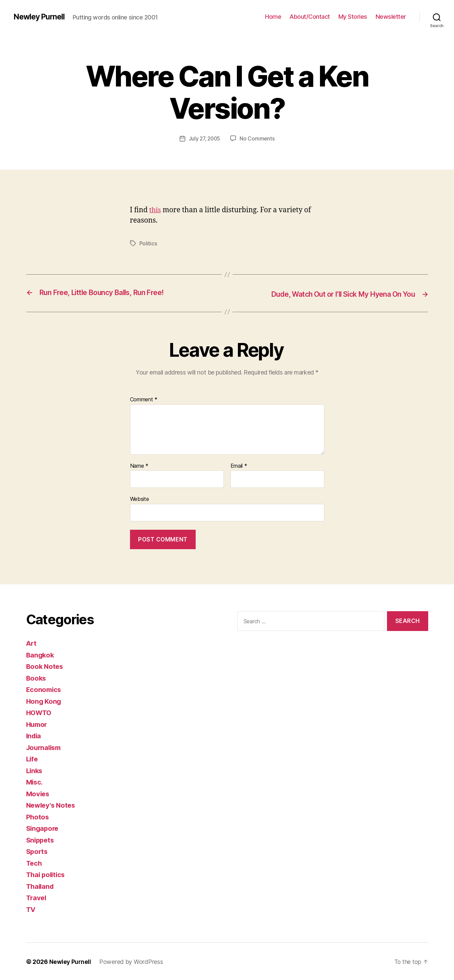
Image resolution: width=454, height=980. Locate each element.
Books (37, 677)
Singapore (43, 828)
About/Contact (310, 17)
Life (33, 758)
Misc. (35, 781)
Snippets (41, 839)
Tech (35, 862)
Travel (37, 897)
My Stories (353, 17)
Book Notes (45, 666)
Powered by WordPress (132, 961)
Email (239, 465)
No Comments (258, 138)
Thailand (41, 886)
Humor (38, 724)
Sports (38, 851)
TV (31, 909)
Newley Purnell (40, 17)
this (156, 210)
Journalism (45, 747)
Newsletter (391, 17)
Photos (38, 816)
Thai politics (47, 874)
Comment (144, 399)
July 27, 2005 (204, 138)
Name (139, 465)
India (34, 735)
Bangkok (41, 654)
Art (32, 643)
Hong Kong (44, 701)
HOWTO (40, 712)
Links (35, 770)
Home (273, 17)
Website (140, 498)
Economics (45, 689)
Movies (38, 793)
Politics (148, 243)
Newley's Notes (52, 804)
